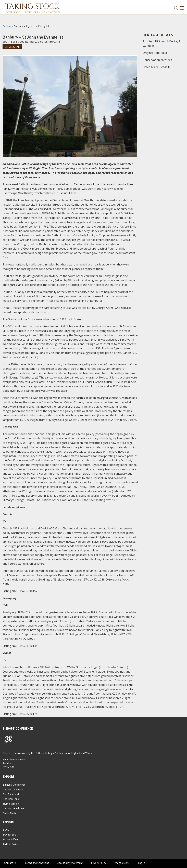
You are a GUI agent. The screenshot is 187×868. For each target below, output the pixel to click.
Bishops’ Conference (14, 785)
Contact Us (10, 863)
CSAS (6, 830)
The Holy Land (11, 799)
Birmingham (12, 47)
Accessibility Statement (70, 863)
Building (7, 26)
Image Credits (122, 863)
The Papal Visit (11, 794)
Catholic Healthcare (14, 808)
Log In (141, 863)
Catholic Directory (13, 789)
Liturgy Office (10, 839)
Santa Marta (10, 813)
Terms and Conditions (37, 863)
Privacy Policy (98, 863)
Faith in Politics (11, 844)
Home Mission (11, 804)
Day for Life (10, 835)
